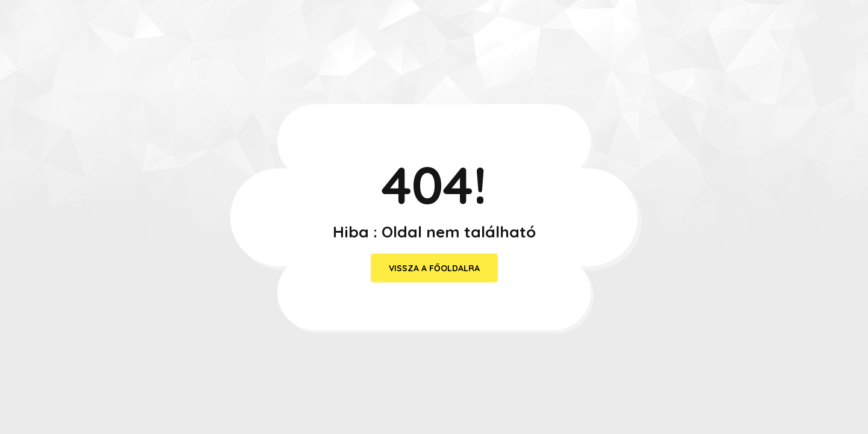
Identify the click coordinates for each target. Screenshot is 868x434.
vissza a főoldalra (434, 268)
